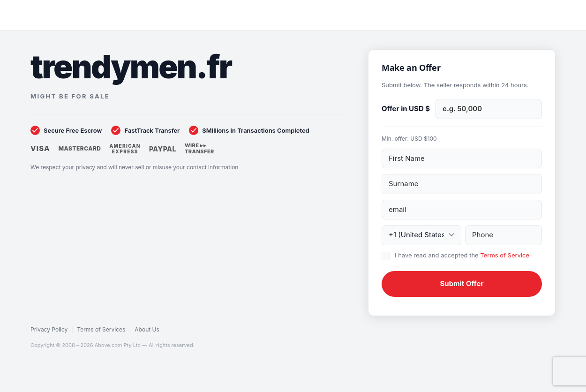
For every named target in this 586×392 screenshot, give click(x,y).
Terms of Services (101, 329)
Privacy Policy (49, 329)
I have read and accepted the (462, 255)
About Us (147, 329)
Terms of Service (505, 255)
